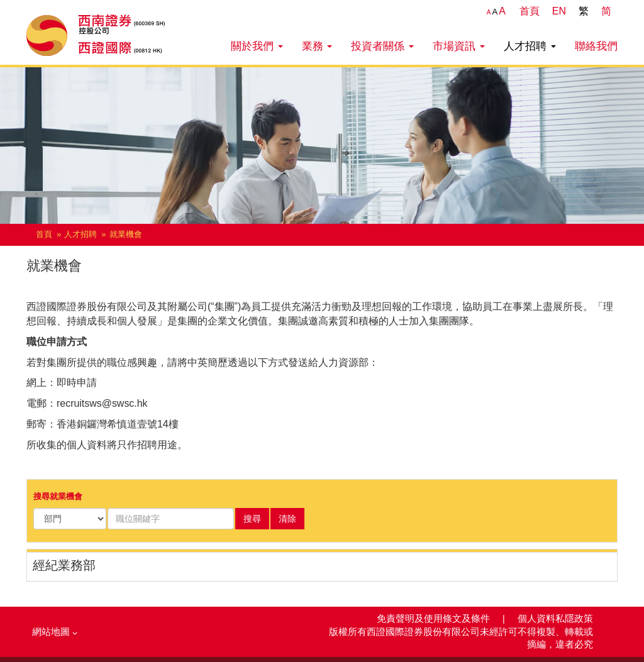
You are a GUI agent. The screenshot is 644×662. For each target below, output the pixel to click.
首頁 (530, 11)
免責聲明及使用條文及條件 (435, 619)
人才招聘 (530, 46)
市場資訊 (459, 46)
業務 (317, 46)
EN (559, 11)
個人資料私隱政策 (555, 619)
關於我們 (257, 46)
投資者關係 (382, 46)
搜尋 (252, 519)
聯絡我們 (596, 46)
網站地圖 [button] (55, 632)
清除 (287, 519)
